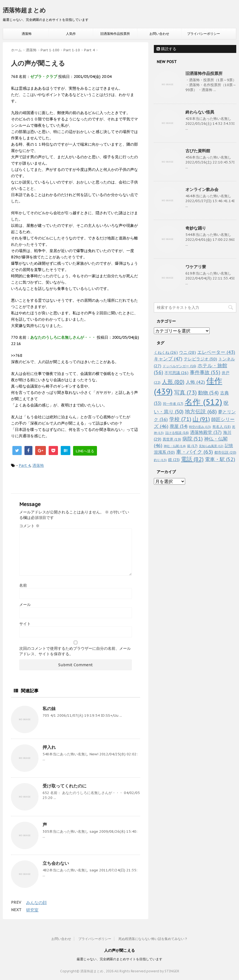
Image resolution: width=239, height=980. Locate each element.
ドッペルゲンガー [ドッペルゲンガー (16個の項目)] (179, 366)
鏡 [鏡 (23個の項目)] (174, 460)
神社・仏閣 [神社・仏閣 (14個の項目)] (175, 446)
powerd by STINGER (163, 971)
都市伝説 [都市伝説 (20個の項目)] (225, 452)
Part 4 (24, 465)
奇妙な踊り (196, 228)
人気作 (71, 34)
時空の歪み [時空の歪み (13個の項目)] (200, 427)
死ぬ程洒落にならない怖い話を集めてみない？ (153, 939)
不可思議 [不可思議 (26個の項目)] (177, 373)
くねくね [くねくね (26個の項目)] (166, 352)
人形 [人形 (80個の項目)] (173, 382)
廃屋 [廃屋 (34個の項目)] (179, 426)
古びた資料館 (198, 151)
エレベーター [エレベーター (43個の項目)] (216, 352)
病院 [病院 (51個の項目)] (193, 439)
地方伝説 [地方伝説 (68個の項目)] (201, 411)
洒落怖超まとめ (24, 10)
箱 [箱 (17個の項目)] (192, 446)
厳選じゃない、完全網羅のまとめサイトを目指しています (119, 959)
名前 (23, 585)
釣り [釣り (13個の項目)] (160, 460)
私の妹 (49, 708)
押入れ (49, 747)
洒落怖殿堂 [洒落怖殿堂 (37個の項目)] (206, 432)
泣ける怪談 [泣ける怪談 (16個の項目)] (177, 433)
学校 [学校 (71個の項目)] (180, 419)
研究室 (32, 910)
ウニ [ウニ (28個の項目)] (187, 352)
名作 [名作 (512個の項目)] (203, 402)
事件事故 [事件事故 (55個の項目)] (205, 372)
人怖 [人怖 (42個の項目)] (195, 382)
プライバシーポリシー (204, 34)
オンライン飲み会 (202, 189)
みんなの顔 (36, 903)
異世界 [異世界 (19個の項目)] (172, 439)
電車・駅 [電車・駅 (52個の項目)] (220, 459)
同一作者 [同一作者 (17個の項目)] (173, 403)
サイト (25, 624)
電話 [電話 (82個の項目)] (192, 459)
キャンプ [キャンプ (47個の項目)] (168, 359)
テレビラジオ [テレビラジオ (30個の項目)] (200, 359)
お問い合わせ (159, 34)
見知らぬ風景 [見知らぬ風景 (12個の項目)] (211, 446)
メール (25, 605)
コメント (29, 526)
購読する (166, 49)
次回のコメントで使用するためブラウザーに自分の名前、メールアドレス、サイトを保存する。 (75, 651)
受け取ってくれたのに (65, 786)
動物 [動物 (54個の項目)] (208, 393)
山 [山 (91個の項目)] (201, 419)
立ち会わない (56, 863)
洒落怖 (27, 34)
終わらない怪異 (200, 112)
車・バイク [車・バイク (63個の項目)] (194, 452)
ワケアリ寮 (196, 267)
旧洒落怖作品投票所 (115, 34)
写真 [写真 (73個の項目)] (185, 392)
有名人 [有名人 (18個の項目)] (222, 427)
